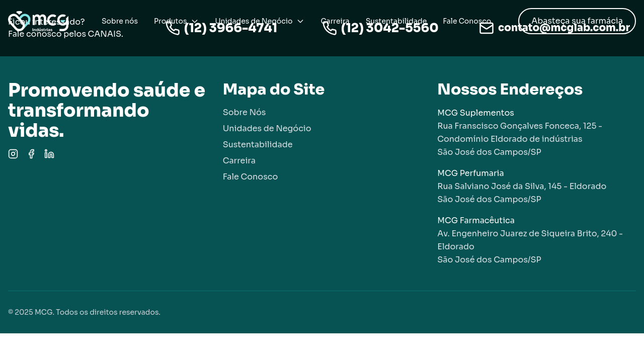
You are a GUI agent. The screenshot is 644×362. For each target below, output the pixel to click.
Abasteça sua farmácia (577, 21)
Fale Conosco (467, 21)
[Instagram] (13, 154)
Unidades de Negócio (260, 21)
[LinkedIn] (49, 154)
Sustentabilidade (396, 21)
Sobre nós (120, 21)
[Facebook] (31, 154)
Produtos (176, 21)
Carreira (335, 21)
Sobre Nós (245, 112)
